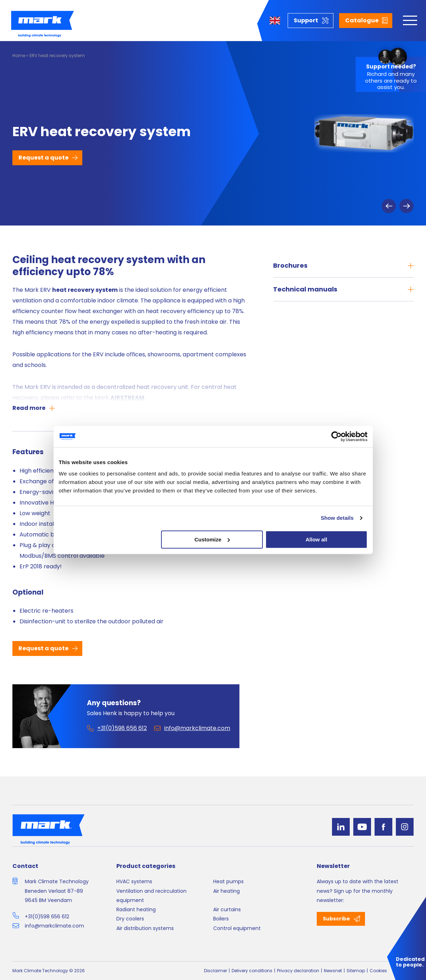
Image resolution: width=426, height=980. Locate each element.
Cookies (378, 971)
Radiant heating (136, 909)
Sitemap (356, 971)
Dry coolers (130, 919)
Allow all (317, 539)
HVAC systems (134, 881)
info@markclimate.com (54, 926)
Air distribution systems (145, 928)
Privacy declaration (298, 971)
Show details (337, 518)
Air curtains (227, 909)
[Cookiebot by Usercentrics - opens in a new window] (336, 436)
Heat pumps (228, 881)
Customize (212, 539)
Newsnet (333, 971)
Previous (389, 206)
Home (19, 55)
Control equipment (237, 928)
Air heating (226, 891)
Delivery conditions (252, 971)
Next (406, 206)
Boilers (221, 919)
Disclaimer (215, 971)
